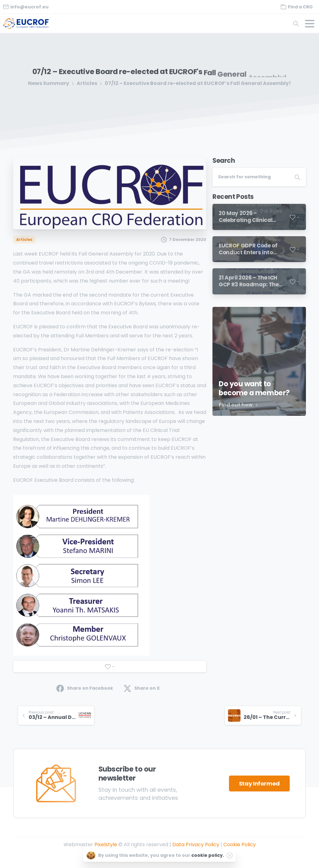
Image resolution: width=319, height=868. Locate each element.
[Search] (251, 177)
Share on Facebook (85, 688)
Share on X (142, 688)
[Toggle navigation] (310, 24)
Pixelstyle (106, 845)
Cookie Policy (240, 845)
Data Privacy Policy (196, 845)
